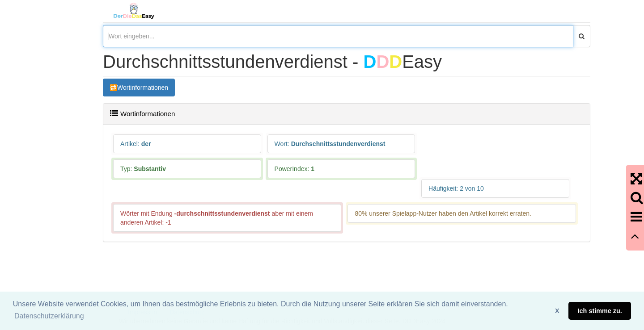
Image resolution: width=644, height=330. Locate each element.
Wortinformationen (143, 88)
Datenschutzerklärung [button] (49, 316)
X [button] (557, 311)
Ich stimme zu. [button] (600, 311)
